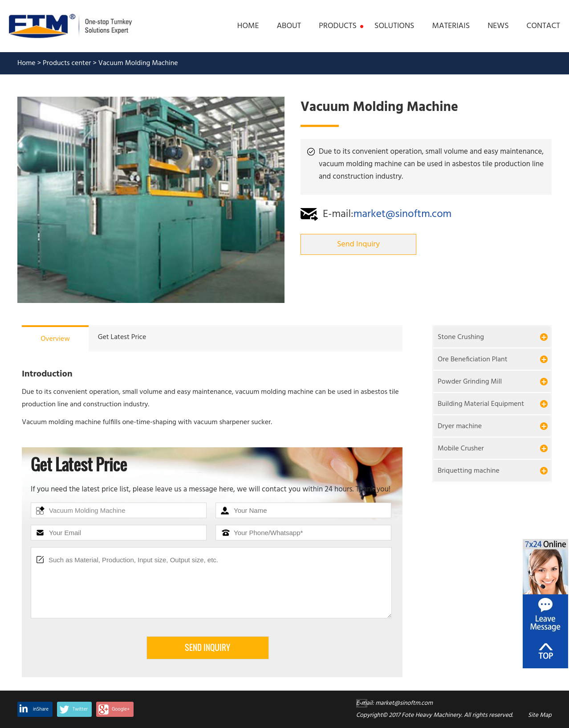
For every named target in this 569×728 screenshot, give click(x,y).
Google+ (121, 709)
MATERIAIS (451, 26)
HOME (248, 26)
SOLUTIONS (394, 26)
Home (26, 63)
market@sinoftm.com (403, 214)
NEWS (498, 26)
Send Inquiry (358, 244)
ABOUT (289, 26)
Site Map (540, 715)
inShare (41, 709)
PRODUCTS (338, 26)
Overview (55, 339)
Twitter (80, 709)
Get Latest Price (122, 337)
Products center (67, 63)
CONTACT (543, 26)
